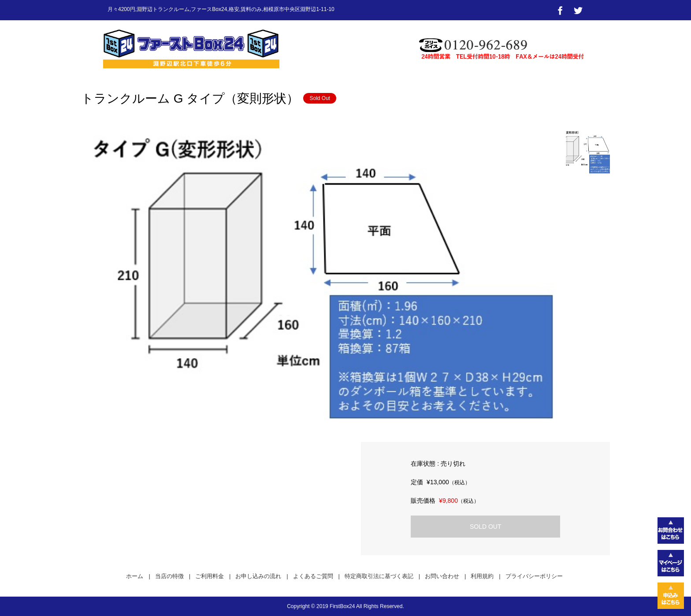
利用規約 (482, 576)
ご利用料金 (210, 576)
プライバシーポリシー (534, 576)
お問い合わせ (442, 576)
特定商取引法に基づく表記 (379, 576)
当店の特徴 (169, 576)
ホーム (135, 576)
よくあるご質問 (313, 576)
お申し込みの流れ (258, 576)
